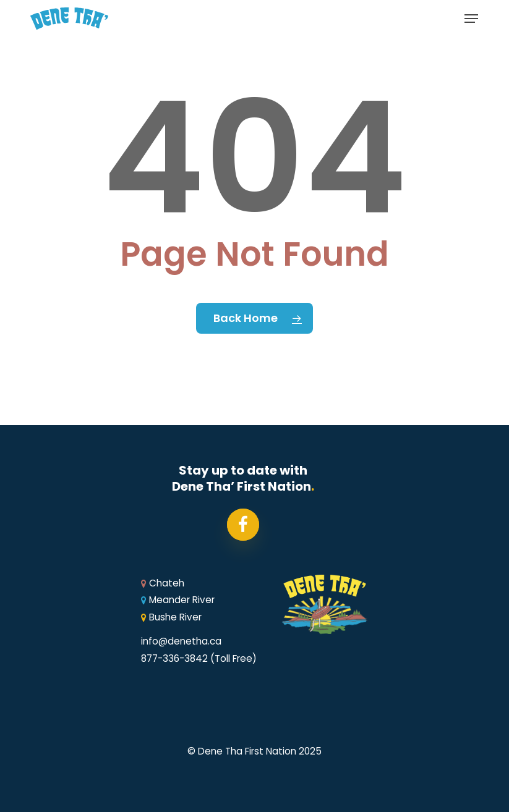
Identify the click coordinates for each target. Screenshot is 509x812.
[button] (471, 19)
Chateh (163, 583)
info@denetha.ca (181, 641)
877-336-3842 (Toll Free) (199, 658)
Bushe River (171, 617)
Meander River (178, 600)
